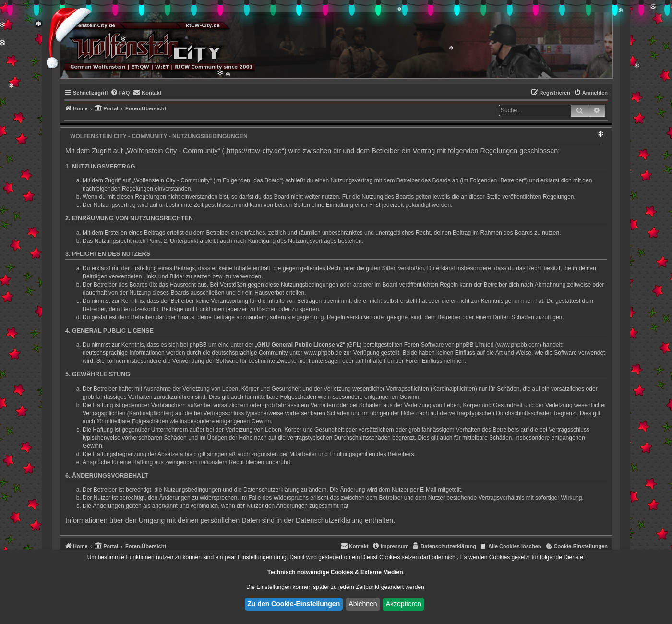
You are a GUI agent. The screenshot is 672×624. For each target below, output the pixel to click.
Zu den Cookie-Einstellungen (294, 604)
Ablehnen (363, 604)
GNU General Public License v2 (300, 345)
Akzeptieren (404, 604)
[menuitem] (120, 93)
